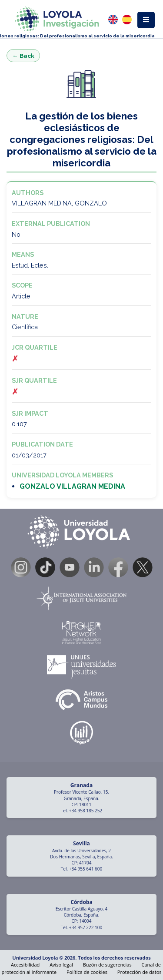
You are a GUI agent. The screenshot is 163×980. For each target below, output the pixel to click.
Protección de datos (140, 972)
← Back (23, 56)
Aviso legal (61, 965)
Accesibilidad (25, 965)
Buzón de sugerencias (107, 965)
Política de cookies (87, 972)
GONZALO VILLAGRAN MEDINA (72, 486)
